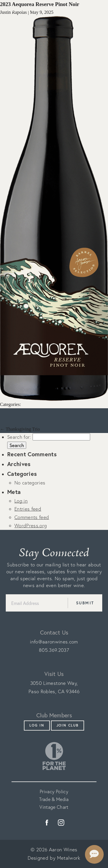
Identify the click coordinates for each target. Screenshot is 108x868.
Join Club (68, 725)
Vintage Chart (54, 807)
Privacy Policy (54, 792)
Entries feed (28, 509)
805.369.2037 (54, 650)
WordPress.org (31, 525)
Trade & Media (54, 799)
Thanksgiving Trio (20, 429)
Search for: (19, 437)
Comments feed (32, 517)
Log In (37, 725)
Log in (21, 501)
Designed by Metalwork (54, 858)
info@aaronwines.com (54, 642)
